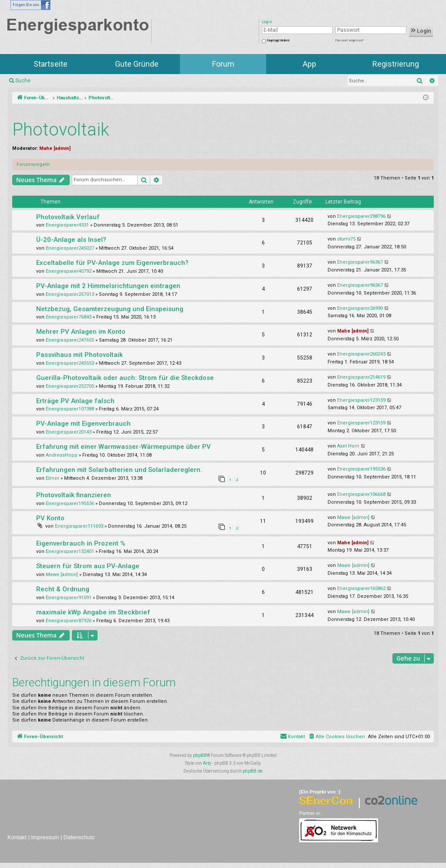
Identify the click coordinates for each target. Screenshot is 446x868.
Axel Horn (348, 446)
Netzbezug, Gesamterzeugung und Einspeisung (110, 309)
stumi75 (346, 239)
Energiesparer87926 (69, 621)
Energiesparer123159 (361, 400)
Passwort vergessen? (350, 41)
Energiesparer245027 (70, 248)
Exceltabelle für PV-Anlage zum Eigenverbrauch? (112, 263)
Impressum (45, 837)
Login (421, 31)
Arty (207, 763)
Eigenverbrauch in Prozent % (81, 543)
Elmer (52, 478)
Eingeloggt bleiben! (278, 41)
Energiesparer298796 (361, 216)
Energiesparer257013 (70, 294)
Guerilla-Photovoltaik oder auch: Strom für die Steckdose (125, 378)
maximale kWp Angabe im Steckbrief (93, 612)
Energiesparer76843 (69, 317)
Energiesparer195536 (361, 469)
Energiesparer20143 (69, 432)
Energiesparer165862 (361, 588)
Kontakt (17, 837)
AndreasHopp (62, 455)
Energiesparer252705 (70, 386)
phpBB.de (253, 771)
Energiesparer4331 (67, 225)
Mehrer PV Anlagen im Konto (81, 332)
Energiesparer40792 (69, 271)
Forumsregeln (33, 164)
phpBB (200, 755)
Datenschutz (79, 837)
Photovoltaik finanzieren (74, 495)
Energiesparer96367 (360, 262)
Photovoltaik (61, 130)
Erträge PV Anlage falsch (75, 401)
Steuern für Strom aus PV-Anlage (88, 566)
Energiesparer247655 (70, 340)
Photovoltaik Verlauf (68, 217)
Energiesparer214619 (361, 377)
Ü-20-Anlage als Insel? (71, 240)
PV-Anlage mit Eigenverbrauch (83, 424)
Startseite (51, 64)
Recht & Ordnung (63, 589)
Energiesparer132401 (70, 551)
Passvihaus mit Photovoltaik (79, 355)
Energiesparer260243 (361, 354)
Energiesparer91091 (69, 598)
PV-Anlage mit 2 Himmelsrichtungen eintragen (108, 286)
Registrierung (396, 64)
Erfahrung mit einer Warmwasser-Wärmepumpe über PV (123, 447)
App (309, 64)
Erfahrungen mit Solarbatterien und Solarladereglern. (119, 470)
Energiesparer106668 (361, 494)
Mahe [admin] (55, 148)
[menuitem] (336, 737)
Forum (223, 64)
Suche (23, 81)
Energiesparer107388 (70, 409)
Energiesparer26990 (360, 308)
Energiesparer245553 (70, 363)
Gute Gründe (137, 64)
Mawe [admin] (353, 517)
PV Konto (50, 518)
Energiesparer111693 (79, 526)
